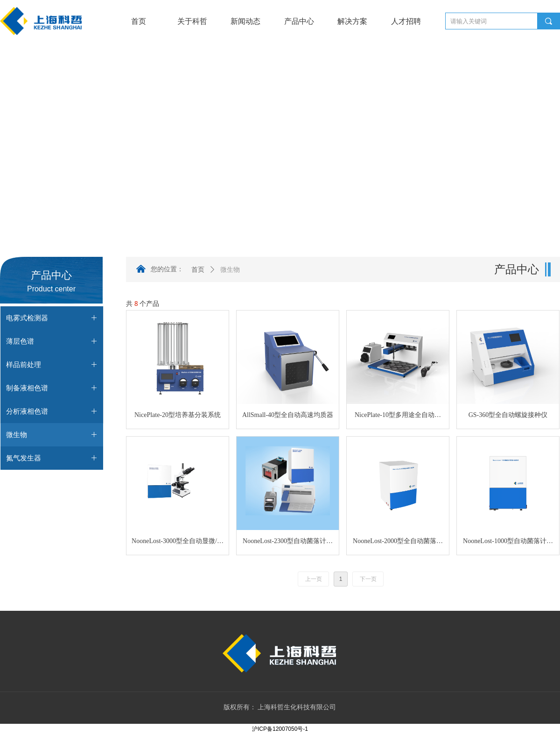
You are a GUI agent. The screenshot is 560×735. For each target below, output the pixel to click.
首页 (198, 270)
